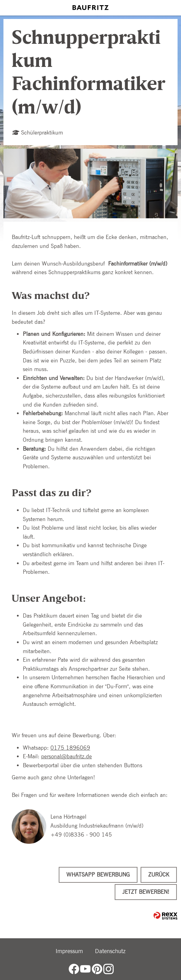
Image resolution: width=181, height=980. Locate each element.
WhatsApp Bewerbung (98, 875)
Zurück (159, 875)
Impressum (69, 951)
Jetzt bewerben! (146, 892)
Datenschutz (110, 951)
